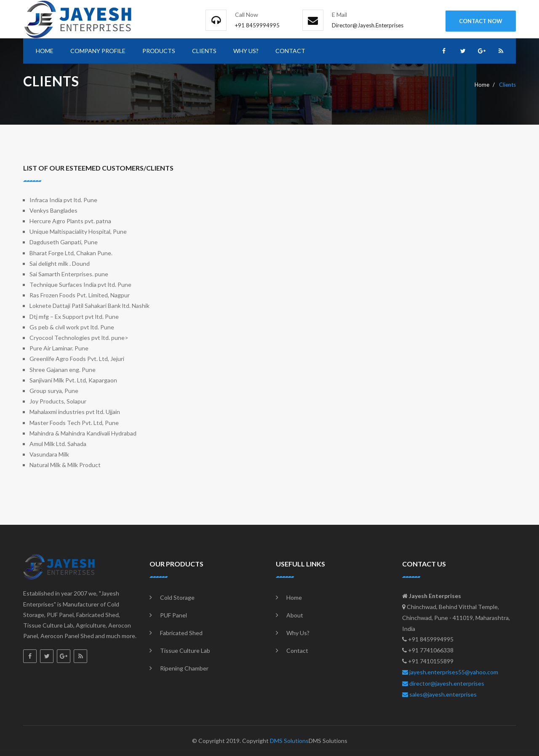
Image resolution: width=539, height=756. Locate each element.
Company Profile (98, 51)
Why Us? (246, 51)
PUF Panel (173, 615)
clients (204, 51)
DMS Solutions (289, 741)
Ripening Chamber (184, 668)
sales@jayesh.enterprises (439, 694)
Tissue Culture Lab (185, 650)
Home (45, 51)
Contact (290, 51)
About (295, 615)
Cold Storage (177, 597)
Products (159, 51)
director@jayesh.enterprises (443, 683)
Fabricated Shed (181, 633)
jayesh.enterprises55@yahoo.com (450, 672)
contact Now (481, 21)
